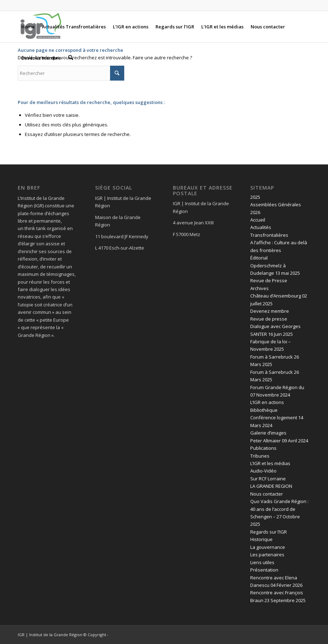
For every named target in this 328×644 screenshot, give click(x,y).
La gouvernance (268, 547)
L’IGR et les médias (270, 463)
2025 (255, 197)
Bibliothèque (264, 410)
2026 (255, 212)
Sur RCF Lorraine (268, 479)
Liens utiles (262, 562)
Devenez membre (270, 311)
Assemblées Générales (276, 204)
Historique (261, 539)
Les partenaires (267, 555)
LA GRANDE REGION (271, 486)
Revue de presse (269, 319)
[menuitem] (28, 27)
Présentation (264, 570)
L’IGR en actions (267, 402)
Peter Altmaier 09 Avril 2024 (279, 441)
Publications (263, 448)
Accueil (258, 220)
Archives (259, 288)
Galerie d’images (268, 433)
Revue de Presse (269, 280)
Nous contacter (267, 494)
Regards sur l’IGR (269, 532)
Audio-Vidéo (263, 471)
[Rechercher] (70, 58)
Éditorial (259, 258)
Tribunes (260, 456)
